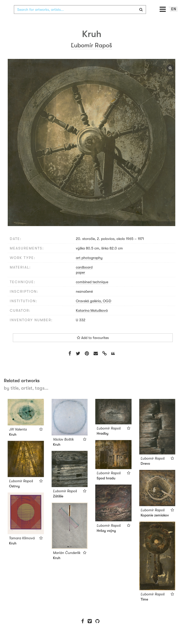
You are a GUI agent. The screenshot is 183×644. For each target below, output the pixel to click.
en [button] (174, 19)
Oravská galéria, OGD (94, 311)
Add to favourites (93, 348)
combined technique (92, 292)
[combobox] (80, 20)
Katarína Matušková (92, 321)
